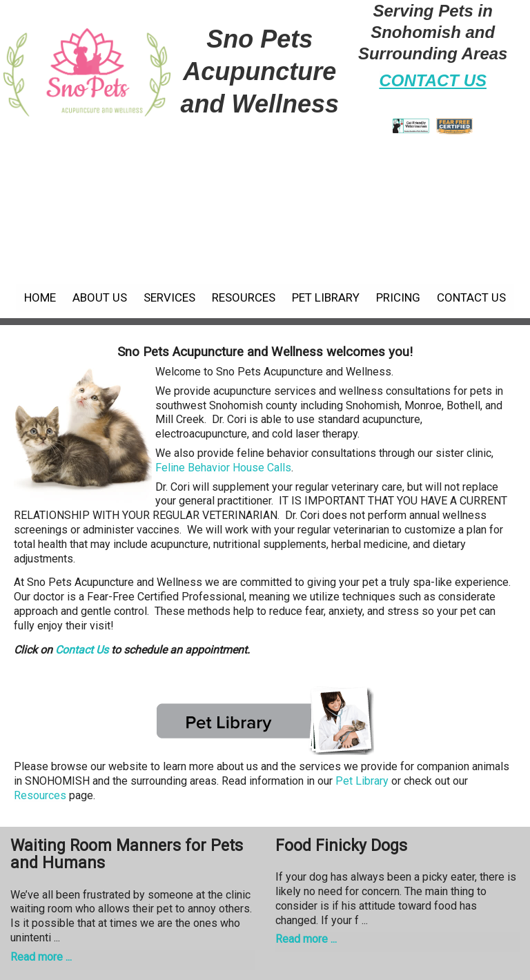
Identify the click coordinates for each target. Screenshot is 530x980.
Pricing (398, 297)
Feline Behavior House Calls (223, 468)
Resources (244, 297)
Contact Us (471, 297)
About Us (100, 297)
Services (169, 297)
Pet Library (326, 297)
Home (40, 297)
